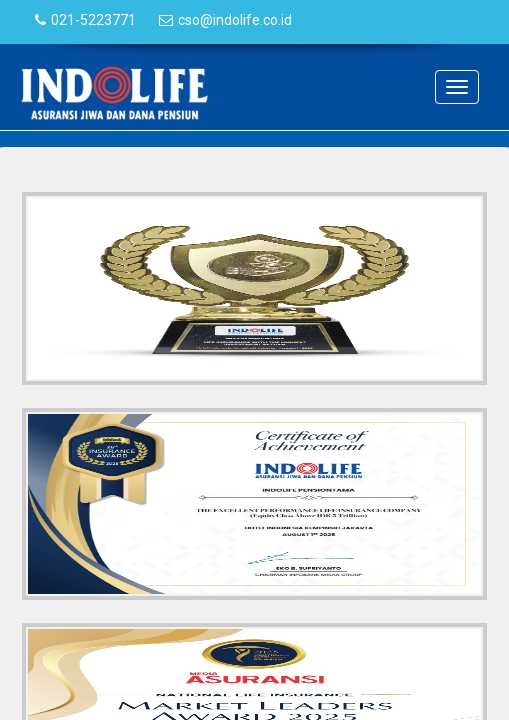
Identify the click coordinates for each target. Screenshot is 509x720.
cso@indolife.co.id (235, 20)
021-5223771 (93, 20)
